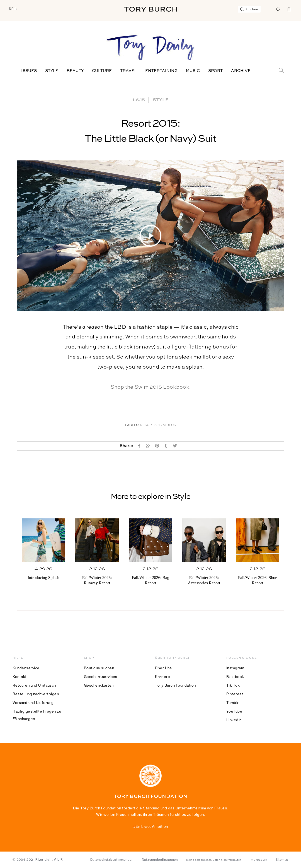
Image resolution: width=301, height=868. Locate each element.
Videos (169, 425)
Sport (215, 71)
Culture (102, 71)
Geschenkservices (101, 677)
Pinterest (235, 694)
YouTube (234, 711)
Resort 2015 (151, 425)
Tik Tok (233, 685)
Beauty (75, 71)
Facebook (235, 677)
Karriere (162, 677)
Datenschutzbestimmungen (112, 860)
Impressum (258, 860)
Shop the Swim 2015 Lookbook (150, 387)
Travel (128, 71)
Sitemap (282, 860)
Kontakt (20, 677)
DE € (13, 9)
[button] (151, 236)
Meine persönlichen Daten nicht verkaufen (214, 860)
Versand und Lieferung (33, 703)
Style (52, 71)
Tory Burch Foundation (175, 685)
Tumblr (233, 703)
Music (193, 71)
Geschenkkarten (99, 685)
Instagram (235, 668)
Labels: (132, 425)
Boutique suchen (99, 668)
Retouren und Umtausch (34, 685)
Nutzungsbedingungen (160, 860)
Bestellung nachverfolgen (36, 694)
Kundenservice (26, 668)
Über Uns (163, 668)
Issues (29, 71)
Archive (241, 71)
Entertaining (161, 71)
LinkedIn (234, 720)
